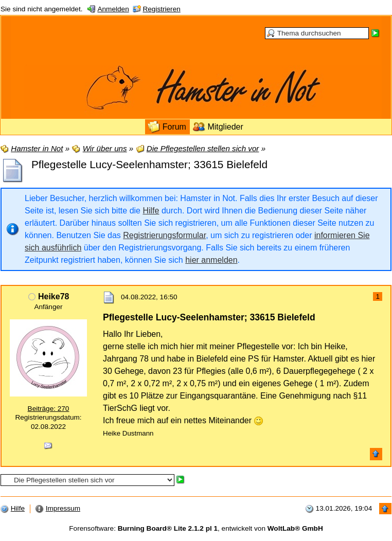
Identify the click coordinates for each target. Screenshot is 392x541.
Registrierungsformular (164, 235)
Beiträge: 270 (49, 409)
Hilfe (151, 211)
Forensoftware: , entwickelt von (196, 528)
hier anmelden (211, 260)
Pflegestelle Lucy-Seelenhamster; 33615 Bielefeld (149, 164)
